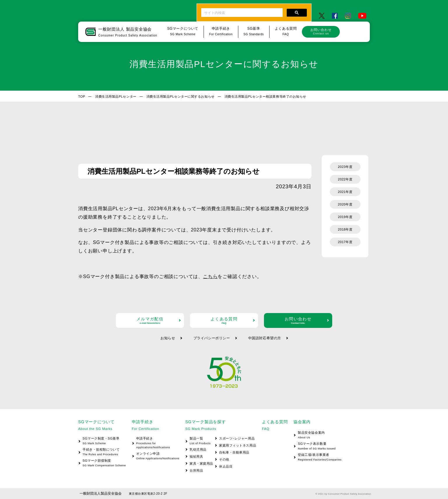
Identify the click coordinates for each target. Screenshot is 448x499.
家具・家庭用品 (201, 463)
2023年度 (345, 167)
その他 (224, 459)
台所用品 (196, 470)
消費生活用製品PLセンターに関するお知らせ (181, 96)
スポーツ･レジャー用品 (237, 438)
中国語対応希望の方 (265, 338)
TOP (82, 96)
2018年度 (345, 229)
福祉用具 (196, 456)
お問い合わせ (321, 31)
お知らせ (168, 338)
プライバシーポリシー (212, 338)
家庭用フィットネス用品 (238, 445)
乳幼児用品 (198, 449)
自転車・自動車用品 (234, 452)
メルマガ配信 (150, 320)
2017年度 (345, 242)
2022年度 (345, 179)
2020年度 (345, 204)
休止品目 (226, 466)
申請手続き (156, 443)
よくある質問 (224, 320)
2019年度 (345, 217)
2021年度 (345, 192)
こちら (210, 276)
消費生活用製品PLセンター (116, 96)
